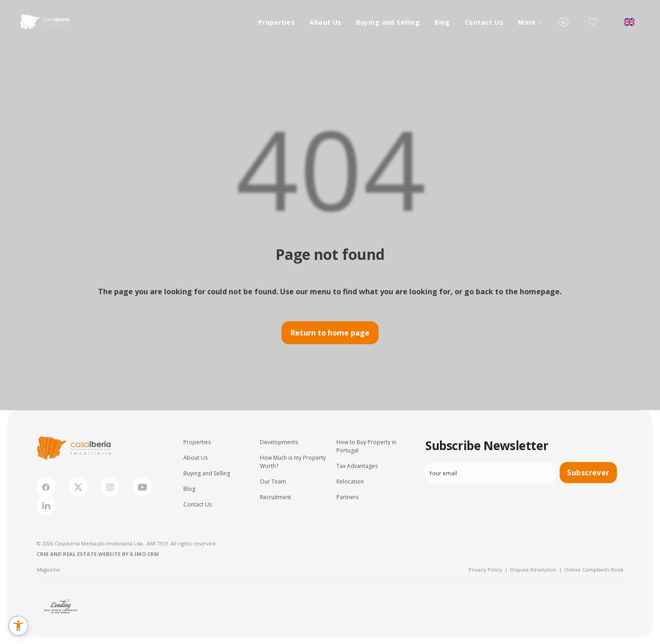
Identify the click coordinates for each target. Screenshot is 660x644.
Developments (279, 442)
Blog (442, 22)
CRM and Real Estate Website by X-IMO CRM (98, 554)
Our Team (273, 482)
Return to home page (330, 333)
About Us (325, 22)
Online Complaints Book (594, 570)
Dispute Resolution (536, 570)
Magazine (48, 570)
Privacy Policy (488, 570)
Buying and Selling (388, 22)
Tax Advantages (357, 466)
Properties (276, 22)
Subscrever (588, 473)
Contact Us (484, 22)
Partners (347, 497)
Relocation (350, 482)
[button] (18, 626)
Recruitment (275, 497)
